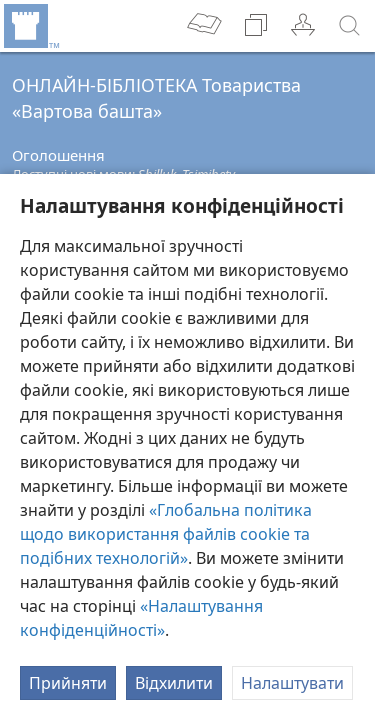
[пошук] (350, 26)
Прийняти (68, 683)
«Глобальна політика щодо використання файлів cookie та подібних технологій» (166, 534)
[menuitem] (30, 26)
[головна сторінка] (30, 26)
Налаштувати (292, 683)
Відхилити (174, 683)
